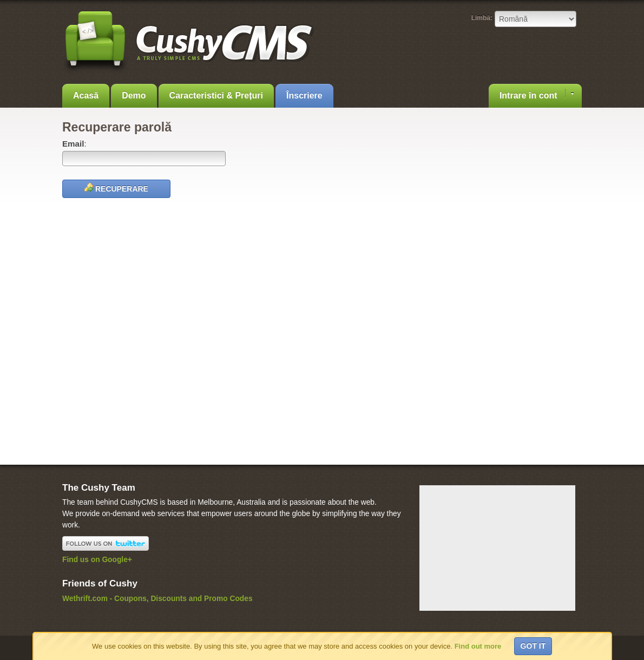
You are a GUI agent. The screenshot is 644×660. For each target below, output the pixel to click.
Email (73, 144)
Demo (134, 95)
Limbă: (482, 18)
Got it (533, 646)
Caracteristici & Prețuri (216, 95)
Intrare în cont (537, 95)
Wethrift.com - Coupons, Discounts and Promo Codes (157, 599)
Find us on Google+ (97, 560)
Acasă (86, 95)
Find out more (478, 646)
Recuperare (116, 188)
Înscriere (304, 95)
